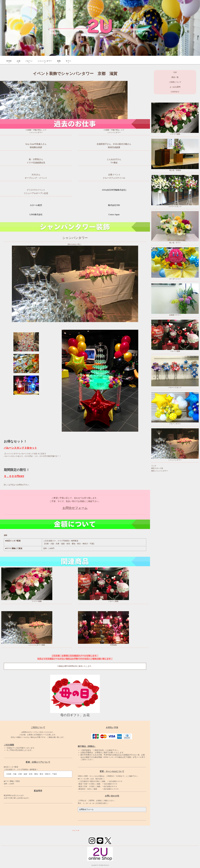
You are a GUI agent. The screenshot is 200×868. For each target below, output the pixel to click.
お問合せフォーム (75, 508)
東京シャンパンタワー (160, 471)
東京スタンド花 (157, 468)
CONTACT (175, 92)
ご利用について (175, 82)
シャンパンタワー (45, 61)
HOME (9, 61)
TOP (175, 72)
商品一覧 (175, 77)
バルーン (29, 61)
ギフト (68, 61)
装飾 (59, 61)
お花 (18, 61)
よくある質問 (175, 87)
